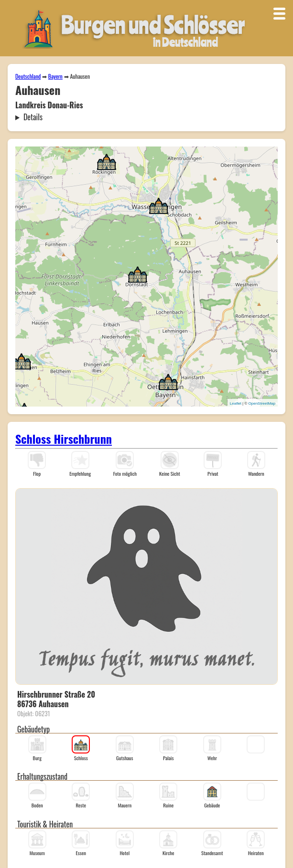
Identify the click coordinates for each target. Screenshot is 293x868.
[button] (168, 381)
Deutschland (28, 76)
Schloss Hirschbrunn (64, 439)
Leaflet (236, 403)
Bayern (55, 76)
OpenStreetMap (262, 403)
